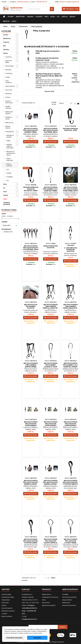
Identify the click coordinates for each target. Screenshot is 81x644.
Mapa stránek (67, 600)
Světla (64, 17)
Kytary (10, 17)
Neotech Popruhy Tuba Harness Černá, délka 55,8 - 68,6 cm (71, 307)
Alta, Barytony (10, 86)
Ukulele (30, 17)
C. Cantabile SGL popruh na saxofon (71, 250)
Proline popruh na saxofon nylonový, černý (47, 59)
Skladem (8, 232)
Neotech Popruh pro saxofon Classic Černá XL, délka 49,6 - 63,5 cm (51, 543)
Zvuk (52, 17)
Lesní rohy (9, 90)
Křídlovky (8, 94)
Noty (5, 184)
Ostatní (9, 173)
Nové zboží (46, 603)
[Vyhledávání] (40, 9)
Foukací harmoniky (9, 102)
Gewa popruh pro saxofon (51, 247)
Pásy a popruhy (9, 165)
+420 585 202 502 (22, 2)
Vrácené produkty (8, 597)
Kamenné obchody (69, 605)
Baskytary (20, 17)
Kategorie (6, 31)
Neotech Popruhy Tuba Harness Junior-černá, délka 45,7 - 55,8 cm (31, 367)
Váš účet (6, 589)
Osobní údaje (6, 594)
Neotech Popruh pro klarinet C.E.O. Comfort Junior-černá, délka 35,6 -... (71, 367)
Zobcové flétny (8, 61)
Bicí (46, 17)
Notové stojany (8, 127)
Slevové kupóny (7, 608)
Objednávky (6, 600)
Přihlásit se (63, 2)
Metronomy (9, 123)
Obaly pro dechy (9, 118)
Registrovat (75, 2)
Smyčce (6, 21)
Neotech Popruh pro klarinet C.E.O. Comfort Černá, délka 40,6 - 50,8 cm (51, 191)
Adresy (4, 605)
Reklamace (66, 603)
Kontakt (4, 2)
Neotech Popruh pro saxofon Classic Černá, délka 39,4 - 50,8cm (71, 542)
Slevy (14, 21)
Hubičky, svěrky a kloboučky (10, 146)
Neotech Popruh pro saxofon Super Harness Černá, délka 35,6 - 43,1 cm (51, 425)
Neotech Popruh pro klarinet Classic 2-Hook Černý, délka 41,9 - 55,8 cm (51, 367)
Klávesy (39, 17)
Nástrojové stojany (9, 113)
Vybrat (66, 103)
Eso (8, 180)
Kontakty (65, 594)
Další (54, 578)
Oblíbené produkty (7, 204)
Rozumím (37, 638)
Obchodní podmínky (69, 597)
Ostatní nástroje (8, 107)
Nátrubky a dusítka (10, 136)
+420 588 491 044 (41, 2)
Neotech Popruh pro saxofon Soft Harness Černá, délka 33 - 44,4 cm (31, 131)
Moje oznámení (7, 616)
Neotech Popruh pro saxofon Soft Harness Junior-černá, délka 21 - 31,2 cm (31, 484)
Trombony (9, 73)
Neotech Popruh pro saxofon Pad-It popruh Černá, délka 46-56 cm (49, 76)
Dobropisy (5, 603)
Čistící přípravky (10, 159)
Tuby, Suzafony (9, 82)
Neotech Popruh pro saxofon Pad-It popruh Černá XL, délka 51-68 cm (71, 483)
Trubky (8, 77)
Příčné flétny (10, 66)
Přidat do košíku (31, 142)
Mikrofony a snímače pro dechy (11, 153)
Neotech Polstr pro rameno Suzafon (31, 306)
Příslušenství (10, 132)
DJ (58, 17)
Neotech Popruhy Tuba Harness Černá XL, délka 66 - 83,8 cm (51, 307)
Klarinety (8, 70)
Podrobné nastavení (14, 638)
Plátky (8, 141)
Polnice (8, 97)
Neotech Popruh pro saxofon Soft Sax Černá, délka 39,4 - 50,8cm (51, 131)
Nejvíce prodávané (49, 605)
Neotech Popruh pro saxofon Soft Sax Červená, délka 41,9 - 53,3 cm (31, 248)
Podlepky (10, 177)
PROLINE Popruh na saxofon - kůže (48, 52)
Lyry (8, 169)
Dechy (72, 17)
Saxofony (9, 57)
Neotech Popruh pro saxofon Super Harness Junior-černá (31, 424)
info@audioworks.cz (29, 619)
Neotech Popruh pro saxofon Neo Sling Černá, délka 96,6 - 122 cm (71, 190)
